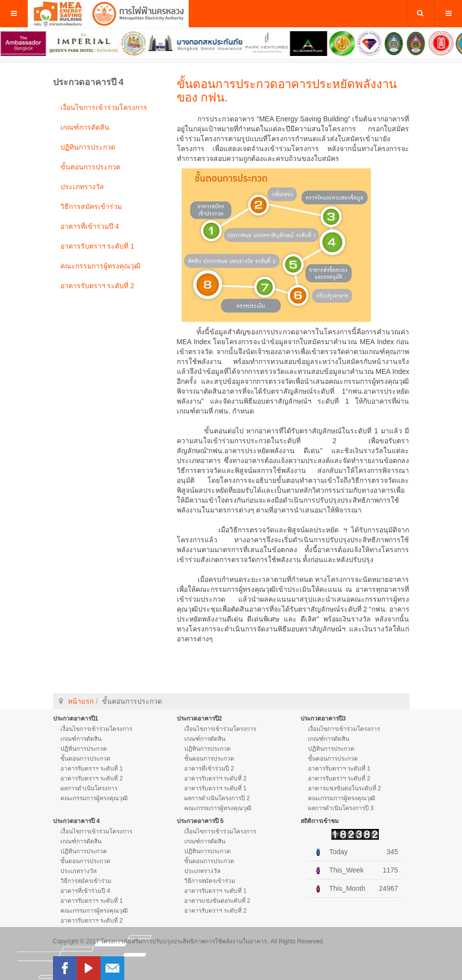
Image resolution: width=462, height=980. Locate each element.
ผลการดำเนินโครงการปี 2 (217, 798)
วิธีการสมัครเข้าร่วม (91, 206)
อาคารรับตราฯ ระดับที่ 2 (98, 286)
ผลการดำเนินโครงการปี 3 (341, 808)
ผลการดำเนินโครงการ (89, 788)
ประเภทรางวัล (82, 187)
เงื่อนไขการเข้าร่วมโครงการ (104, 107)
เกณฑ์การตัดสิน (85, 127)
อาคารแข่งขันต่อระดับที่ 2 (217, 901)
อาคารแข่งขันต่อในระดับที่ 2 (345, 788)
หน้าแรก (81, 701)
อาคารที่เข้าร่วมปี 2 (209, 769)
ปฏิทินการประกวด (88, 147)
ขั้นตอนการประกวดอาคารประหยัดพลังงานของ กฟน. (287, 90)
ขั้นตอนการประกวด (90, 167)
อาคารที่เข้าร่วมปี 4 (90, 226)
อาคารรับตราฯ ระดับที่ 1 (98, 246)
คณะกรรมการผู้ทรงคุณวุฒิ (101, 266)
